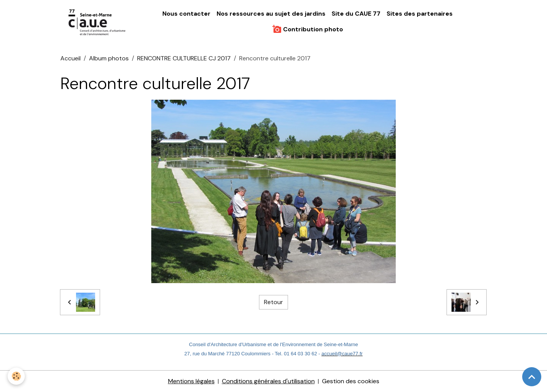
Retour (273, 302)
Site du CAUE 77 (356, 14)
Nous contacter (186, 14)
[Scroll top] (532, 377)
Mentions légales (191, 381)
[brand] (97, 22)
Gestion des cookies (351, 381)
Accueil (70, 58)
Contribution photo (308, 29)
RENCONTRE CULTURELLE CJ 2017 (184, 58)
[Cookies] (16, 376)
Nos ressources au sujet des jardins (271, 14)
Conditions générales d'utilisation (268, 381)
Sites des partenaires (420, 14)
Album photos (109, 58)
